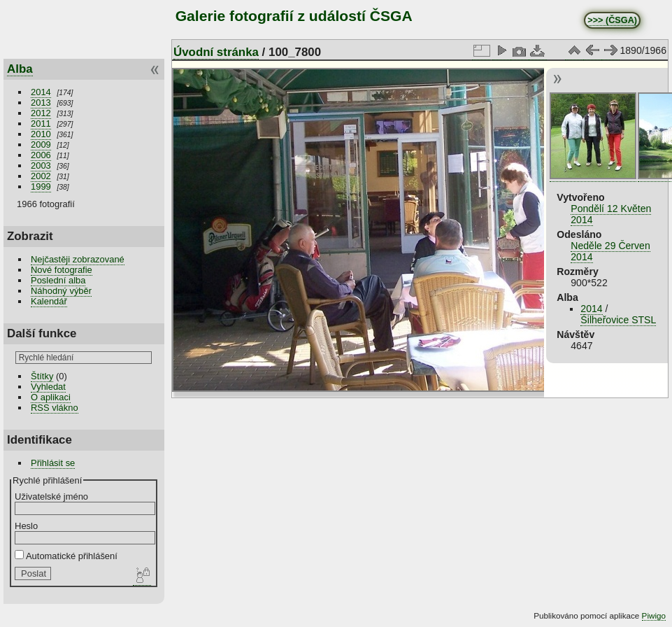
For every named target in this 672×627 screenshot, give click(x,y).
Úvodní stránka (216, 52)
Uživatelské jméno (51, 496)
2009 (41, 145)
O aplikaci (51, 397)
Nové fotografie (62, 270)
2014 (41, 92)
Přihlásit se (53, 463)
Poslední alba (58, 280)
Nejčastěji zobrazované (78, 259)
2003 (41, 165)
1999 (41, 186)
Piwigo (654, 615)
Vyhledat (48, 387)
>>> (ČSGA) (612, 20)
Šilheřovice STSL (618, 320)
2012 (41, 113)
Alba (20, 69)
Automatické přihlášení (66, 556)
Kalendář (49, 301)
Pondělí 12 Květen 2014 (611, 214)
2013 (41, 103)
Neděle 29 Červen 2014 (610, 251)
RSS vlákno (55, 408)
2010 (41, 134)
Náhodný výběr (61, 291)
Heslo (26, 526)
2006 (41, 155)
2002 (41, 176)
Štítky (42, 376)
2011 (41, 124)
